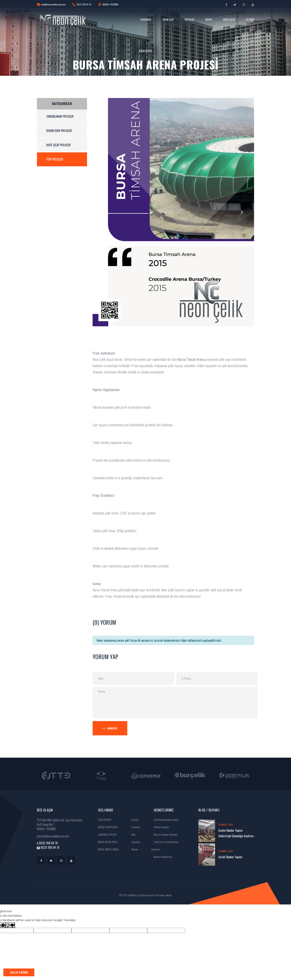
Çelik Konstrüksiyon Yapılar (165, 820)
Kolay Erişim (19, 972)
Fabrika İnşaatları (160, 827)
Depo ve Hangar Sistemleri (165, 834)
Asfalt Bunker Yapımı (230, 857)
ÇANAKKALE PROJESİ (106, 834)
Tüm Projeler (55, 159)
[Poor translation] (10, 925)
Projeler (189, 19)
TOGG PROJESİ (103, 820)
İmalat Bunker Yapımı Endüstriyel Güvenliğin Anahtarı (236, 833)
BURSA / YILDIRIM (108, 4)
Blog (132, 834)
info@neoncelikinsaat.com (51, 4)
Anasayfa (146, 51)
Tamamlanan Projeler (60, 116)
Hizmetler (168, 19)
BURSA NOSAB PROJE (106, 842)
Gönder (114, 728)
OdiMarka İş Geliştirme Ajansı (141, 895)
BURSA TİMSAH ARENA (107, 849)
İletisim (134, 849)
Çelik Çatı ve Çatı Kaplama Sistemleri (165, 846)
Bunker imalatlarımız (162, 857)
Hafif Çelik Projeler (58, 145)
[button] (105, 212)
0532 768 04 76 (82, 4)
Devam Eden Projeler (59, 131)
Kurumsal (146, 19)
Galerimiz (135, 842)
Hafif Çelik (229, 19)
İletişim (250, 19)
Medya (209, 19)
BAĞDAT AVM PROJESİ (107, 827)
